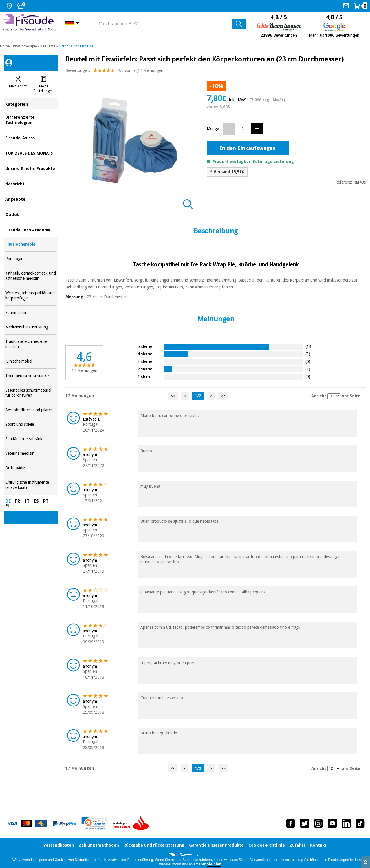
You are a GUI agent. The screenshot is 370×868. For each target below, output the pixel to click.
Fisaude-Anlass (31, 137)
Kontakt (318, 845)
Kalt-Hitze (48, 46)
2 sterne (145, 369)
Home (5, 46)
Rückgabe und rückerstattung (154, 845)
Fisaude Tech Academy (31, 230)
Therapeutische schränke (31, 376)
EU (8, 506)
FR (18, 501)
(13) (309, 346)
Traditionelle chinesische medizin (31, 344)
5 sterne (145, 346)
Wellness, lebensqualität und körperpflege (31, 296)
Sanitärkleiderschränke (31, 439)
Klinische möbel (31, 361)
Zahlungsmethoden (99, 845)
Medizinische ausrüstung (31, 327)
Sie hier (214, 864)
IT (27, 501)
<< (173, 396)
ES (36, 501)
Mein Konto (18, 86)
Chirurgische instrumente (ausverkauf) (31, 485)
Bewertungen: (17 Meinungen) (115, 72)
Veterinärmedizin (31, 453)
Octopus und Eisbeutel (76, 46)
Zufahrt (297, 845)
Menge (213, 129)
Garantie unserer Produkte (216, 845)
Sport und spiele (31, 424)
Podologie (31, 259)
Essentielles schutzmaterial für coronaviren (31, 393)
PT (46, 501)
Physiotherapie (25, 46)
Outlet (31, 214)
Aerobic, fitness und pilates (31, 410)
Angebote (31, 199)
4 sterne (145, 354)
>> (223, 396)
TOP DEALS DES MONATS (31, 153)
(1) (308, 369)
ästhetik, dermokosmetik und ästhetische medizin (31, 276)
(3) (308, 354)
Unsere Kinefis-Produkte (31, 168)
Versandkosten (59, 845)
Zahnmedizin (31, 313)
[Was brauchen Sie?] (170, 24)
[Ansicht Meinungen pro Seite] (334, 396)
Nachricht (31, 183)
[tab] (18, 84)
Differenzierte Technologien (31, 119)
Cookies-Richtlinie (267, 845)
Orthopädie (31, 468)
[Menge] (243, 129)
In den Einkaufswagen (248, 148)
